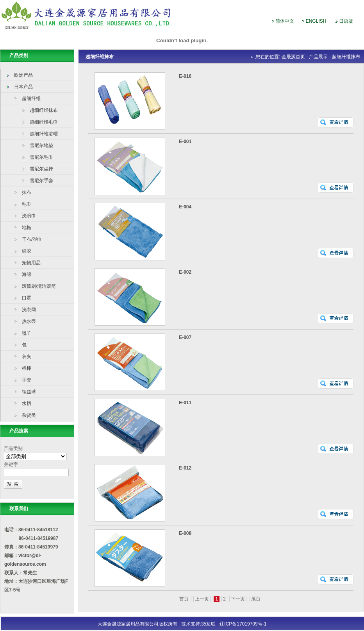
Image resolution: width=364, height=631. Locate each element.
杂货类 (29, 415)
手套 (27, 380)
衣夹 (27, 357)
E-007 (185, 337)
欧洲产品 (23, 75)
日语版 (346, 21)
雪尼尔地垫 (41, 145)
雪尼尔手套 (41, 181)
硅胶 (27, 251)
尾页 (256, 599)
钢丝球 (29, 392)
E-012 (185, 468)
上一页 (202, 599)
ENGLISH (316, 21)
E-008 (185, 533)
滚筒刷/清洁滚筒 (39, 286)
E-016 (185, 76)
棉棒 (27, 368)
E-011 (185, 403)
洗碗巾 (29, 216)
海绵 (27, 274)
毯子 (27, 333)
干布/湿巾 (32, 239)
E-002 (185, 272)
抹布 (27, 192)
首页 (185, 599)
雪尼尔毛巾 (41, 157)
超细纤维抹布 (44, 110)
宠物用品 (31, 263)
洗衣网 (29, 310)
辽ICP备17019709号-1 (243, 624)
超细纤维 (31, 99)
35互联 (208, 624)
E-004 (185, 207)
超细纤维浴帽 (44, 134)
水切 (27, 403)
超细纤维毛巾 (44, 122)
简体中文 (285, 21)
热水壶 (29, 321)
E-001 (185, 142)
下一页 (238, 599)
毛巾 (27, 204)
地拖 (27, 228)
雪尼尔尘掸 (41, 169)
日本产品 (23, 87)
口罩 (27, 298)
